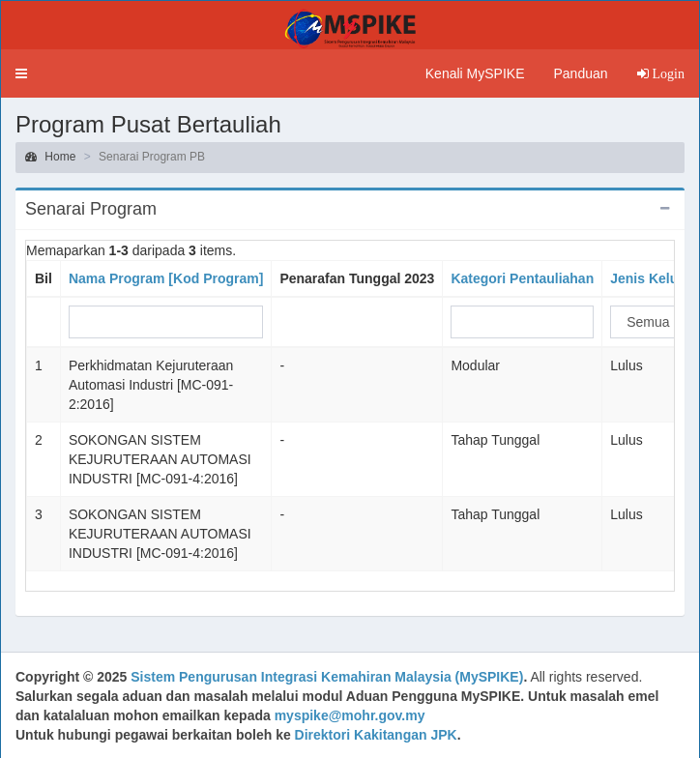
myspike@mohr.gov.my (350, 715)
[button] (21, 73)
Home (50, 157)
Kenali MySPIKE (475, 73)
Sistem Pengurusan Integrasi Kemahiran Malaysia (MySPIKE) (327, 677)
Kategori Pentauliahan (522, 278)
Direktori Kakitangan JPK (376, 735)
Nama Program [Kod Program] (166, 278)
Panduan (580, 73)
